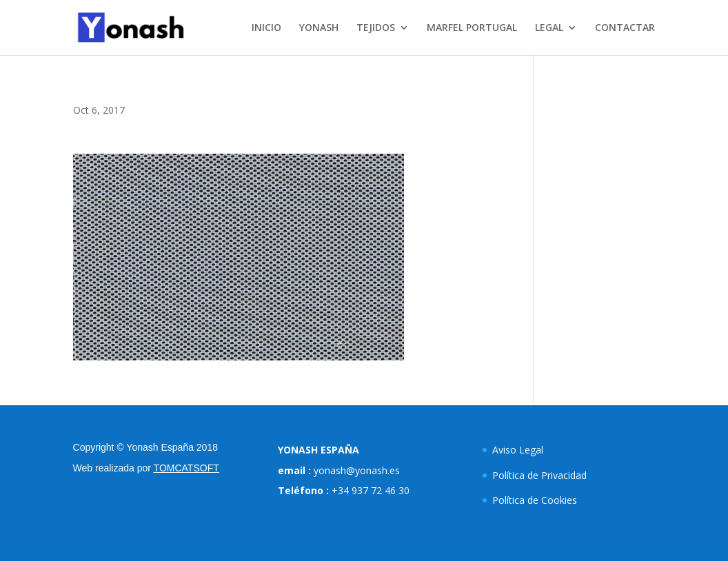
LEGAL (549, 28)
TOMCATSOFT (186, 468)
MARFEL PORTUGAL (472, 28)
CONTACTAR (625, 28)
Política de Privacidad (539, 475)
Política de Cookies (535, 500)
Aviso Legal (518, 450)
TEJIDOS (376, 28)
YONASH (319, 28)
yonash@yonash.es (357, 470)
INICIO (266, 28)
